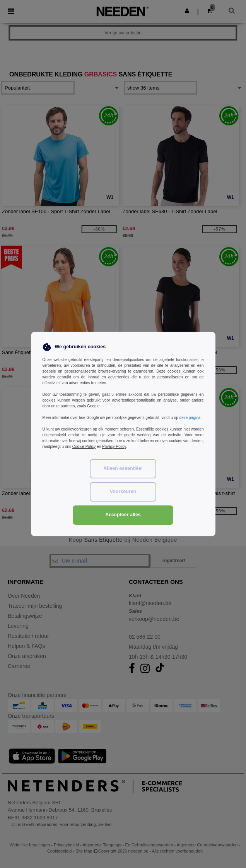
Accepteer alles (123, 515)
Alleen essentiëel (123, 468)
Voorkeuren (123, 492)
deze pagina (190, 418)
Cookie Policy (84, 447)
